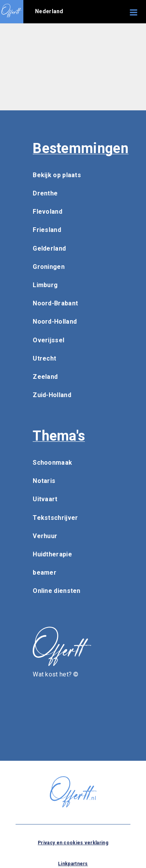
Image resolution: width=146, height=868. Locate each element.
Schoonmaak (52, 463)
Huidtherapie (52, 554)
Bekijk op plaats (57, 175)
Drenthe (45, 193)
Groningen (49, 267)
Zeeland (45, 377)
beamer (45, 573)
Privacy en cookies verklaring (73, 843)
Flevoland (47, 212)
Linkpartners (73, 864)
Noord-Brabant (55, 303)
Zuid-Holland (52, 395)
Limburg (45, 285)
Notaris (44, 481)
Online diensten (57, 591)
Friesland (47, 230)
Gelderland (49, 248)
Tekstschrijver (55, 518)
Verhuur (45, 536)
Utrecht (44, 358)
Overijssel (48, 340)
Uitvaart (45, 499)
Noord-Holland (55, 322)
